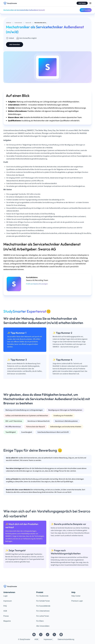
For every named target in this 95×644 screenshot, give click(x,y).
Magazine (7, 621)
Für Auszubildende (43, 606)
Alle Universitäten (43, 626)
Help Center (76, 596)
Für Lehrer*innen (43, 616)
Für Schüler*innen (43, 601)
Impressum (8, 601)
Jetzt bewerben (86, 10)
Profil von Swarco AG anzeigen (37, 284)
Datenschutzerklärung (66, 639)
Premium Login (77, 601)
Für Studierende (42, 596)
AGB (5, 611)
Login (5, 596)
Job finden (82, 3)
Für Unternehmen (43, 611)
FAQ (5, 606)
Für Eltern (40, 621)
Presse (6, 616)
